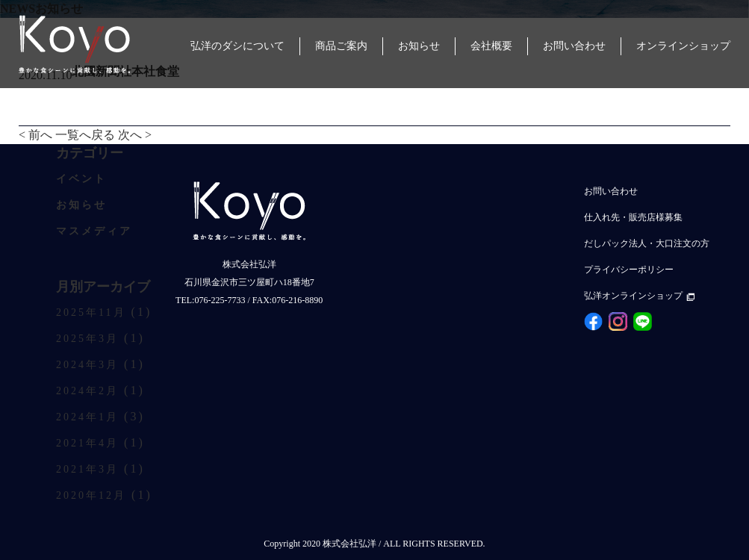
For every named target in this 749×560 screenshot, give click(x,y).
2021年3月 (87, 469)
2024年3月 (87, 365)
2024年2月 (87, 391)
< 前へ (35, 135)
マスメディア (94, 231)
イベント (81, 179)
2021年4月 (87, 443)
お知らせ (81, 205)
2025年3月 (87, 339)
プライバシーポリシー (629, 270)
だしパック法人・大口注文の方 (647, 243)
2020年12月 (91, 495)
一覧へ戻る (85, 135)
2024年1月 (87, 417)
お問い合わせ (611, 191)
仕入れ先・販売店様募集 (633, 217)
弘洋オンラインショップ (639, 296)
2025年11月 (91, 312)
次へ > (135, 135)
